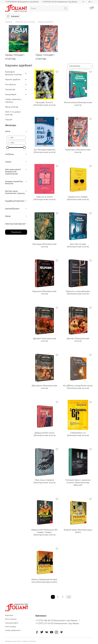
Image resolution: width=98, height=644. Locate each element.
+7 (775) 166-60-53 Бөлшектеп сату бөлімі (22, 2)
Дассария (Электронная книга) (44, 387)
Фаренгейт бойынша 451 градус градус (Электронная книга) (44, 532)
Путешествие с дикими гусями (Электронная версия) (78, 482)
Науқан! (9, 120)
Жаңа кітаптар (12, 107)
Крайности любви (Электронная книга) (78, 198)
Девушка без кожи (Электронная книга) (44, 434)
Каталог (13, 16)
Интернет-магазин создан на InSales (20, 641)
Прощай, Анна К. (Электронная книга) (44, 104)
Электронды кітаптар (25, 22)
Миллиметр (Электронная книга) (78, 104)
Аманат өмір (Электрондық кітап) (78, 531)
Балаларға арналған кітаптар (13, 73)
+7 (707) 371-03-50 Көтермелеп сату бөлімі (60, 2)
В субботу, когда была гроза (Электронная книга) (78, 387)
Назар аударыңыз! (13, 630)
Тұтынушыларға (12, 623)
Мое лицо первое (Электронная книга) (44, 481)
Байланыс (9, 615)
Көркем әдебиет (13, 79)
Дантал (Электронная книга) (78, 340)
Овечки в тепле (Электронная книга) (44, 198)
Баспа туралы (11, 619)
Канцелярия (11, 94)
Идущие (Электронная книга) (44, 293)
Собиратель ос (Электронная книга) (78, 434)
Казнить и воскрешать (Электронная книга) (78, 293)
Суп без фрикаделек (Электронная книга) (44, 151)
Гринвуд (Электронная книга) (44, 245)
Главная (9, 22)
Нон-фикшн (11, 84)
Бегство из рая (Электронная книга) (78, 245)
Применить (16, 232)
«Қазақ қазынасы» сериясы (13, 101)
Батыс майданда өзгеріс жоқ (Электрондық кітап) (44, 581)
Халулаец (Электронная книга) (78, 151)
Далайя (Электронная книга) (44, 340)
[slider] (8, 147)
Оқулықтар (10, 89)
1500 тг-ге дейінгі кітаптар (13, 113)
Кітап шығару (11, 627)
